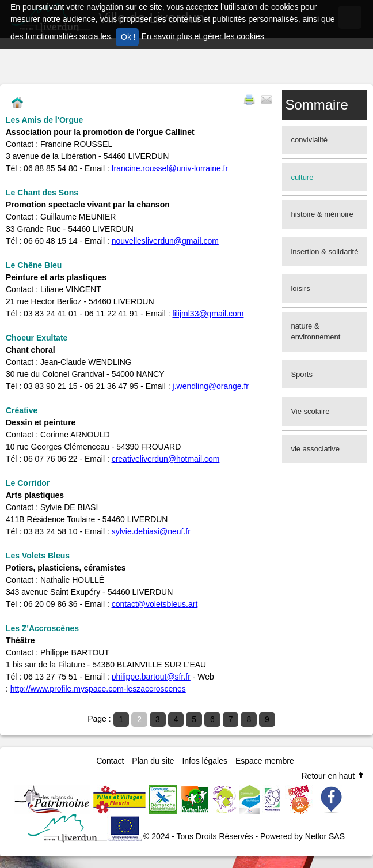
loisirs (300, 288)
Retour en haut (333, 776)
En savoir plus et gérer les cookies (203, 36)
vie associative (315, 449)
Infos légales (205, 761)
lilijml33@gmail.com (208, 314)
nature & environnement (315, 332)
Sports (302, 374)
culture (302, 177)
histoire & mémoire (322, 214)
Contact (110, 761)
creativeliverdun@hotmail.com (166, 459)
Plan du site (153, 761)
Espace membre (265, 761)
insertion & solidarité (324, 252)
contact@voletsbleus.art (155, 604)
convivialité (309, 140)
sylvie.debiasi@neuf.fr (151, 531)
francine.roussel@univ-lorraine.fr (170, 168)
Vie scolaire (310, 411)
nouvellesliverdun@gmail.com (165, 241)
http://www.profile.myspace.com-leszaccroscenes (98, 689)
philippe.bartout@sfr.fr (151, 677)
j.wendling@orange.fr (211, 386)
